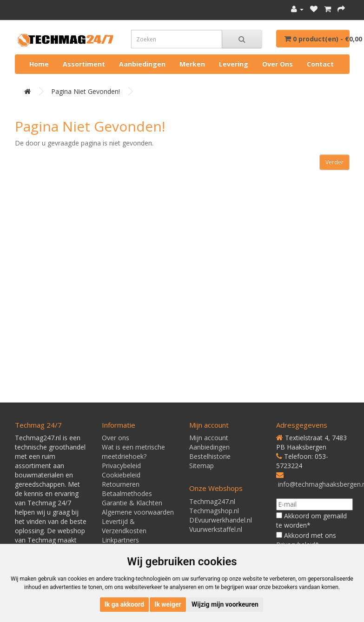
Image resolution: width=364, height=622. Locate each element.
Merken (192, 64)
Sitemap (202, 466)
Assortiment (84, 64)
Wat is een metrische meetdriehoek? (133, 452)
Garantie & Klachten (132, 503)
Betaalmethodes (127, 493)
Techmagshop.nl (214, 511)
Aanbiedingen (142, 64)
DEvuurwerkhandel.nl (221, 520)
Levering (234, 64)
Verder (334, 162)
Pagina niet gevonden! (86, 91)
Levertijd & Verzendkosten (124, 526)
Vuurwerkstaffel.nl (216, 529)
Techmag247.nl (212, 501)
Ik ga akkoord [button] (124, 604)
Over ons (278, 64)
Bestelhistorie (210, 456)
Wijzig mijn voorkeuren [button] (225, 604)
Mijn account (209, 438)
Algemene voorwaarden (138, 512)
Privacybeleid (121, 466)
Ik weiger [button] (168, 604)
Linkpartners (120, 540)
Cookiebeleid (121, 475)
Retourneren (121, 484)
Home (39, 64)
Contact (320, 64)
